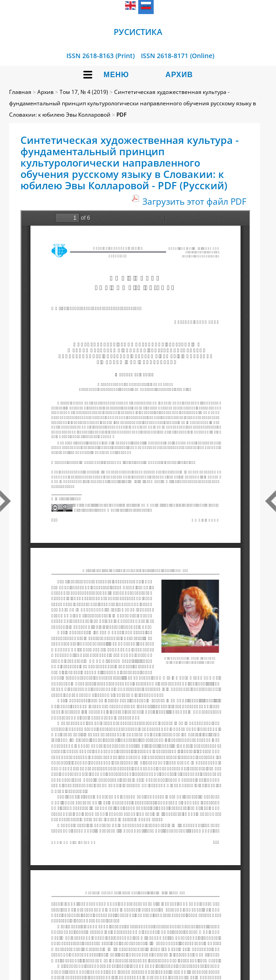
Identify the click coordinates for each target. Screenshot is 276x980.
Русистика (138, 32)
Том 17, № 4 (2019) (84, 92)
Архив (179, 75)
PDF (121, 115)
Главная (20, 92)
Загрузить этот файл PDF (194, 201)
